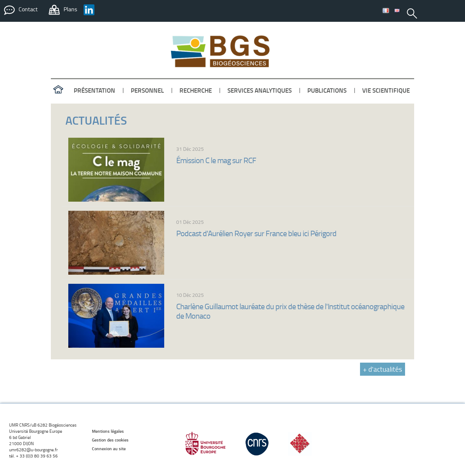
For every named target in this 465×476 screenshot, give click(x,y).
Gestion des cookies (110, 440)
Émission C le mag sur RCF (216, 160)
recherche (196, 90)
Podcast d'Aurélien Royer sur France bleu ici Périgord (256, 233)
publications (327, 90)
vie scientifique (386, 90)
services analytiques (260, 90)
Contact (28, 9)
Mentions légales (108, 431)
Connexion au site (109, 449)
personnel (147, 90)
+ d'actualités (383, 369)
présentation (94, 90)
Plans (70, 9)
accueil (58, 90)
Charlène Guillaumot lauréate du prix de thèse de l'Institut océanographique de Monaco (290, 311)
